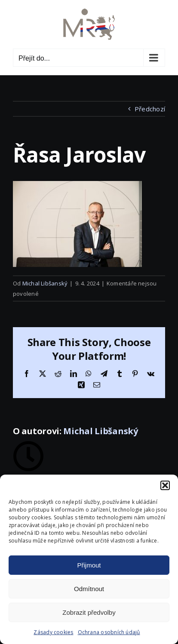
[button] (165, 485)
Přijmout (89, 565)
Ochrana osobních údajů (109, 632)
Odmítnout (89, 589)
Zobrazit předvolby (89, 612)
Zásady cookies (53, 632)
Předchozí (150, 109)
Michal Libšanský (45, 283)
